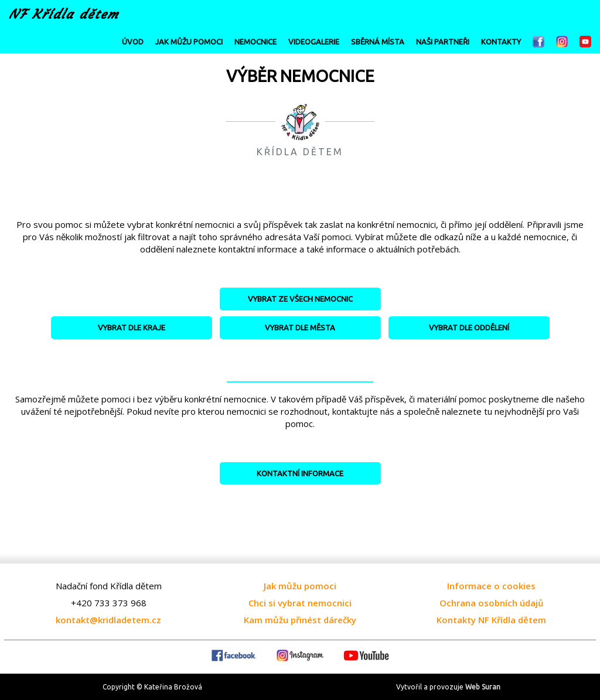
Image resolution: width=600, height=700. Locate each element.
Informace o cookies (491, 586)
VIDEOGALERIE (314, 42)
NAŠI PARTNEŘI (443, 42)
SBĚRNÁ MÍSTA (378, 42)
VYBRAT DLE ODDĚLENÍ (469, 327)
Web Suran (483, 687)
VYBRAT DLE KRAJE (132, 327)
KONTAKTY (501, 42)
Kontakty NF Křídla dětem (491, 620)
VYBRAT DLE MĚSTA (300, 327)
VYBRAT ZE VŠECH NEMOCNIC (300, 299)
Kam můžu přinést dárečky (300, 620)
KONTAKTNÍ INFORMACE (300, 473)
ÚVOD (133, 42)
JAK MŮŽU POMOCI (189, 42)
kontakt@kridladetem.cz (108, 620)
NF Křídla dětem (64, 14)
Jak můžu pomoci (300, 586)
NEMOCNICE (255, 42)
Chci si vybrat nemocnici (300, 603)
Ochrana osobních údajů (492, 603)
